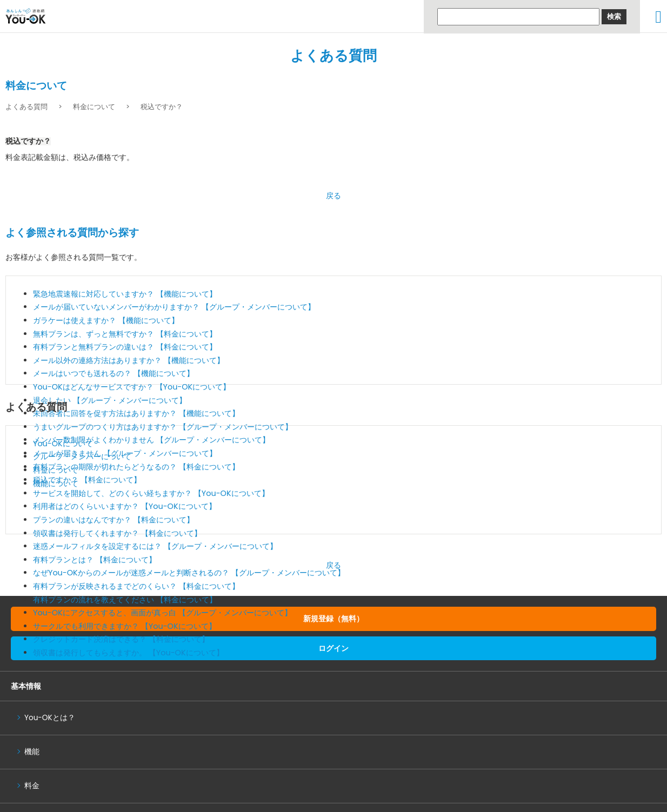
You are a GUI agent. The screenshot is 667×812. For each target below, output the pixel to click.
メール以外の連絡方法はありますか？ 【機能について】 (129, 360)
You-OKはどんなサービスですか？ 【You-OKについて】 (132, 387)
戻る (333, 196)
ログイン (333, 648)
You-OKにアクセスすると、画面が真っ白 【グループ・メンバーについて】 (162, 613)
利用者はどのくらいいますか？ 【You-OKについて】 (125, 506)
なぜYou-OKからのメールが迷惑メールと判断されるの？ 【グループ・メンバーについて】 (189, 573)
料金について (94, 107)
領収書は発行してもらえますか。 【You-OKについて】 (128, 653)
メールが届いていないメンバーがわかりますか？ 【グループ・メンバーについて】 (174, 307)
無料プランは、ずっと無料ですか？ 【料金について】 (125, 334)
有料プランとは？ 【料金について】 (95, 560)
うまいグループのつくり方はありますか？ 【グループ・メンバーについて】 (163, 427)
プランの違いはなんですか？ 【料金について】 (114, 520)
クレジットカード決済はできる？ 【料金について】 (121, 639)
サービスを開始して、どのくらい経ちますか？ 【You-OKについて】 (151, 493)
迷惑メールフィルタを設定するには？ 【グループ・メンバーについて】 (155, 546)
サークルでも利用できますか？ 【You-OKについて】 (125, 626)
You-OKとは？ (50, 718)
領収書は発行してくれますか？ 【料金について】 (117, 533)
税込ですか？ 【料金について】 (87, 480)
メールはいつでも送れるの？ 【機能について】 (114, 373)
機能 (32, 752)
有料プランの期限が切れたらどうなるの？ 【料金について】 (136, 467)
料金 (32, 786)
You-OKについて (63, 444)
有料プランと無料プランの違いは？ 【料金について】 (125, 347)
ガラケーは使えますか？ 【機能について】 (106, 320)
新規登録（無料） (333, 619)
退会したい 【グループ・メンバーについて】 (110, 400)
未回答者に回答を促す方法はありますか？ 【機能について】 (136, 413)
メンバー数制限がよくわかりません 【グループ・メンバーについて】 (151, 440)
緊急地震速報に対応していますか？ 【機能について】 (125, 294)
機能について (56, 484)
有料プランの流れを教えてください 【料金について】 (125, 600)
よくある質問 (333, 56)
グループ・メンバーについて (82, 457)
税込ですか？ (162, 107)
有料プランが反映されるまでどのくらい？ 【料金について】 (136, 586)
